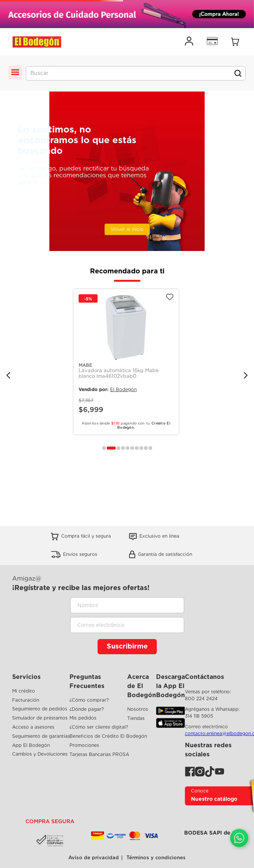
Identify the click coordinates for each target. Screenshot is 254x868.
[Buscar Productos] (238, 73)
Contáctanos (204, 677)
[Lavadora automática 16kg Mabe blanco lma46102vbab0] (126, 362)
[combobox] (136, 73)
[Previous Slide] (9, 375)
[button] (104, 448)
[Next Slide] (245, 375)
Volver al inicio (127, 229)
